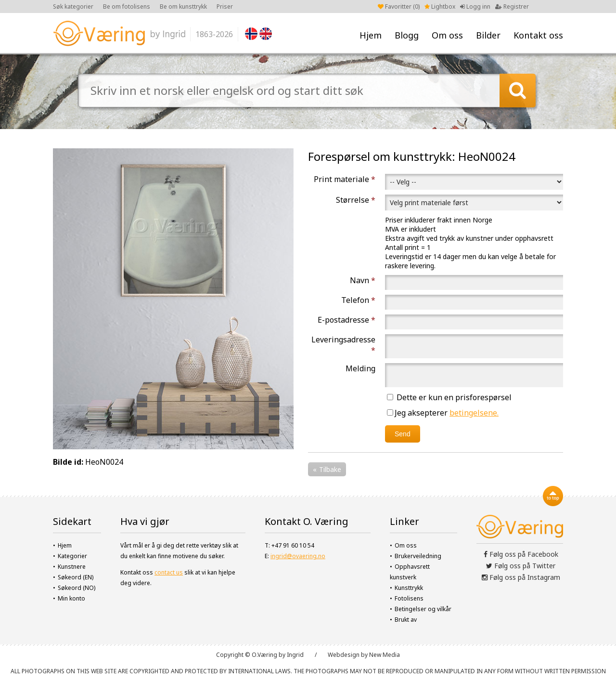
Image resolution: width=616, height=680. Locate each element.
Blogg (407, 35)
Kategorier (72, 556)
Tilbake (330, 469)
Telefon (358, 300)
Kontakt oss (538, 35)
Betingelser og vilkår (423, 609)
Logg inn (475, 7)
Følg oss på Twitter (521, 566)
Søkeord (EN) (76, 577)
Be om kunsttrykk (183, 7)
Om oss (447, 35)
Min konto (71, 598)
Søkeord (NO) (77, 588)
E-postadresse (346, 320)
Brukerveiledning (418, 556)
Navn (363, 280)
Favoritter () (399, 7)
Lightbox (440, 7)
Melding (360, 368)
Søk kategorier (73, 7)
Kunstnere (72, 567)
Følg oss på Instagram (521, 577)
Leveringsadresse (343, 345)
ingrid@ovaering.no (298, 556)
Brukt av (406, 620)
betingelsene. (474, 413)
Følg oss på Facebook (521, 554)
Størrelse (356, 200)
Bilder (488, 35)
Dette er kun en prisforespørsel (449, 397)
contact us (169, 572)
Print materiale (345, 179)
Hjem (371, 35)
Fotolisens (409, 598)
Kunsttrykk (409, 588)
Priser (225, 7)
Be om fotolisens (127, 7)
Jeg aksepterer (443, 413)
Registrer (512, 7)
